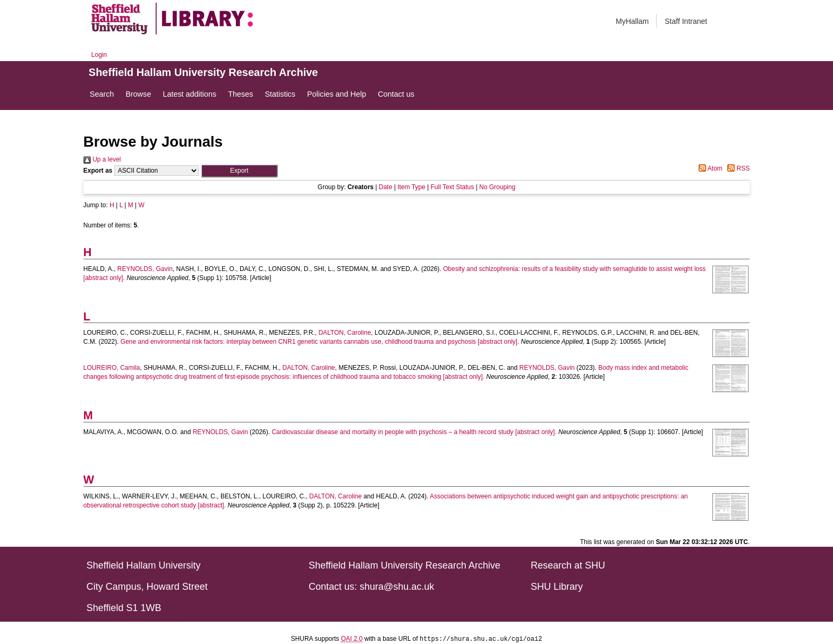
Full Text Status (452, 187)
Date (385, 187)
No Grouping (497, 187)
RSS (737, 168)
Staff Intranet (686, 21)
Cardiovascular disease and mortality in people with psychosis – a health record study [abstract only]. (414, 432)
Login (99, 55)
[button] (239, 171)
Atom (709, 168)
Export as (98, 171)
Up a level (102, 159)
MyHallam (632, 21)
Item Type (411, 187)
